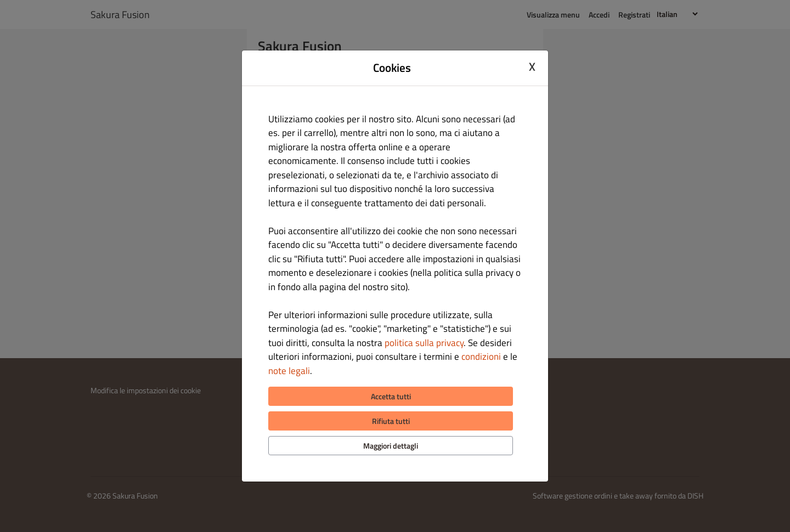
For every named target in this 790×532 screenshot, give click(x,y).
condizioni (481, 356)
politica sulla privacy (424, 343)
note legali (289, 371)
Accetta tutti (391, 396)
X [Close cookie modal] (532, 66)
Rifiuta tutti (391, 421)
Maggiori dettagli (391, 446)
